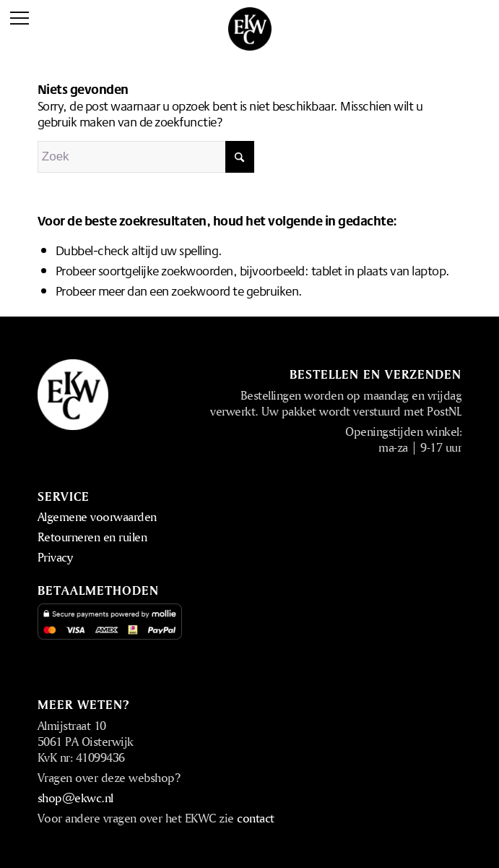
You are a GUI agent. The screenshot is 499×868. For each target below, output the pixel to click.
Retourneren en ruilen (92, 537)
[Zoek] (146, 157)
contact (256, 818)
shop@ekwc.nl (75, 798)
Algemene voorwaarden (97, 516)
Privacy (55, 557)
